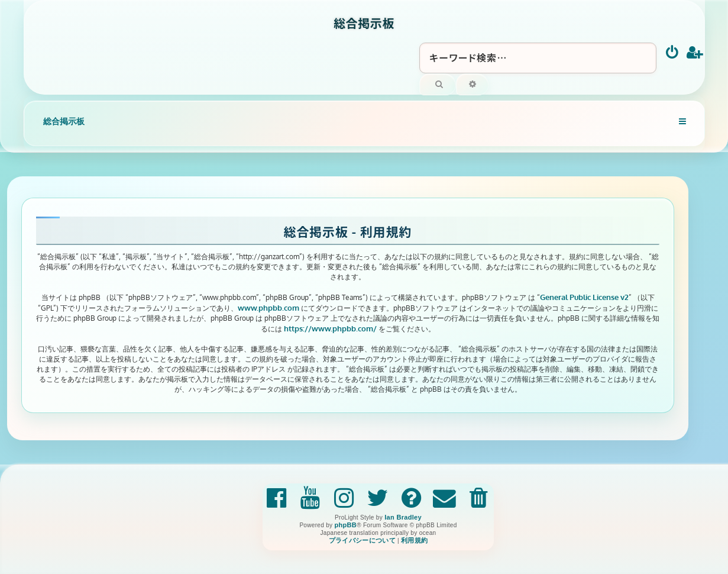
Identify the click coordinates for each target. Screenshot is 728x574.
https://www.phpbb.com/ (330, 328)
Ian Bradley (403, 517)
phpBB (345, 525)
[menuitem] (673, 53)
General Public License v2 (584, 297)
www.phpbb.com (268, 307)
